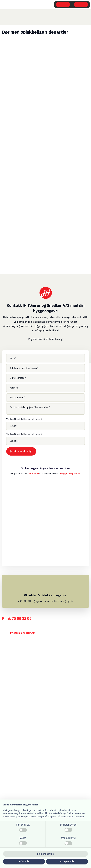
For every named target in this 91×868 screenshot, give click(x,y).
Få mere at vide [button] (45, 854)
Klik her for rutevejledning (17, 649)
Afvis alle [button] (24, 861)
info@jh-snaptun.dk (70, 474)
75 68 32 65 (33, 474)
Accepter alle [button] (67, 861)
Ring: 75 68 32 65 (17, 619)
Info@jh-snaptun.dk (22, 633)
